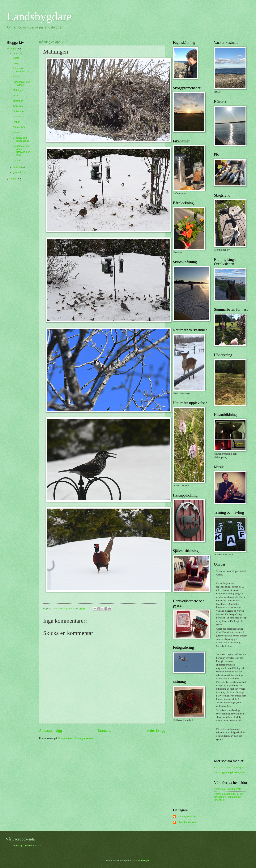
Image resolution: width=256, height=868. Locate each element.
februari (18, 167)
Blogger (145, 860)
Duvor (16, 132)
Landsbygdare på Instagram (229, 772)
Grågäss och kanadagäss (21, 139)
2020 (14, 179)
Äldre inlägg (156, 731)
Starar (16, 77)
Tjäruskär (18, 106)
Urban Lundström (186, 822)
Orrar (16, 95)
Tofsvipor (18, 101)
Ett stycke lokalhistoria (21, 70)
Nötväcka (18, 117)
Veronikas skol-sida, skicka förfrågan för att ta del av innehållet (229, 797)
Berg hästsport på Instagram (229, 768)
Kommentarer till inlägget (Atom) (76, 738)
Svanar (17, 160)
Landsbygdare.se (186, 816)
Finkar (16, 122)
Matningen (19, 90)
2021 (14, 49)
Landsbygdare (39, 16)
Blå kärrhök (19, 127)
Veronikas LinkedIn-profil (227, 789)
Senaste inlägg (51, 731)
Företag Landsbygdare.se (27, 846)
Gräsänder (19, 111)
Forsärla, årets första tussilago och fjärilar (21, 150)
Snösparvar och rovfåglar (21, 83)
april (16, 53)
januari (17, 172)
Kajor (16, 63)
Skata (16, 58)
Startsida (104, 731)
